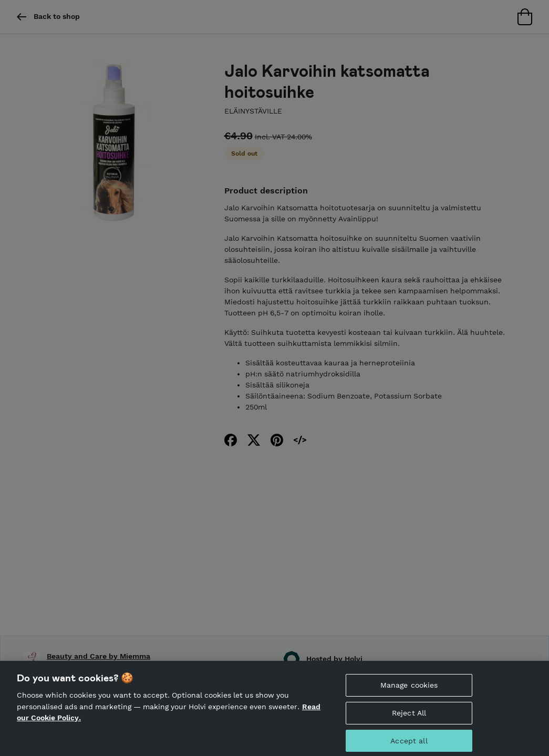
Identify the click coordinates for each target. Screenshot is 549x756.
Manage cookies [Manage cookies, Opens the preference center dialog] (409, 689)
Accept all (409, 744)
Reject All (409, 717)
